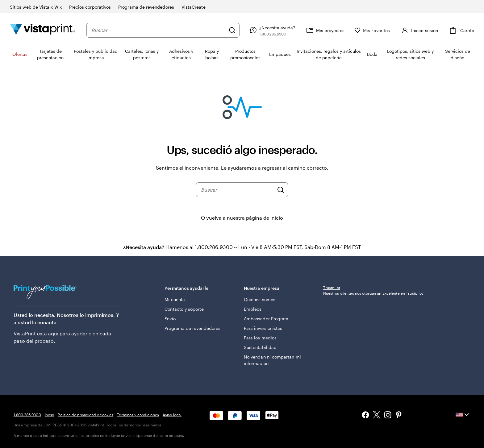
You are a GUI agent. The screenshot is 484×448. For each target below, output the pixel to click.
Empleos (253, 309)
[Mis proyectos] (325, 30)
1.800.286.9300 (27, 415)
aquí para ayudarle (70, 333)
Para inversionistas (263, 328)
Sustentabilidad (260, 347)
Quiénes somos (260, 299)
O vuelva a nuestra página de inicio (242, 218)
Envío (170, 319)
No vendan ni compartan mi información (272, 360)
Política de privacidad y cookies (86, 415)
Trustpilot (332, 288)
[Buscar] (232, 30)
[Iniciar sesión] (419, 30)
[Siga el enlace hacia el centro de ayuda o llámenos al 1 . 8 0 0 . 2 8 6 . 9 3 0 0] (272, 30)
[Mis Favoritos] (372, 30)
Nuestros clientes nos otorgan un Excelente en (373, 293)
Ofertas (20, 54)
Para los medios (260, 338)
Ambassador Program (266, 319)
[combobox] (158, 30)
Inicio (50, 415)
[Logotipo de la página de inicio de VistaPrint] (43, 30)
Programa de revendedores (192, 328)
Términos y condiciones (138, 415)
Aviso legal (172, 415)
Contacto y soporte (184, 309)
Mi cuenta (175, 299)
